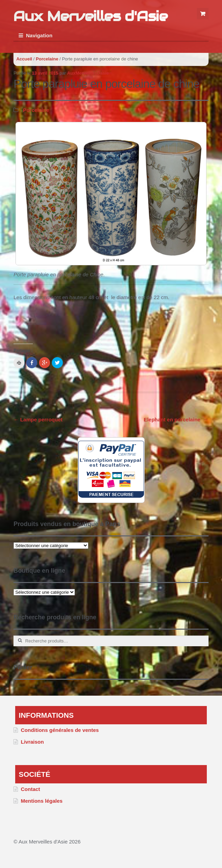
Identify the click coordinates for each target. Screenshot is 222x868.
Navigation (39, 35)
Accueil (24, 59)
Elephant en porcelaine (176, 419)
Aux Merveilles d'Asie (90, 16)
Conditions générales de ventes (60, 730)
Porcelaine (47, 59)
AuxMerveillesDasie (88, 73)
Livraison (32, 742)
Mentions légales (42, 801)
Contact (30, 789)
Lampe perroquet (38, 419)
